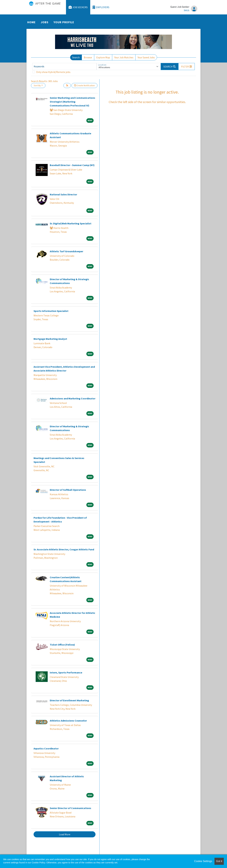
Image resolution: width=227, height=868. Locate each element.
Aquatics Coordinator (46, 748)
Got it (219, 861)
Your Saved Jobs (146, 57)
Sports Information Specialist (51, 311)
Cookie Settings (203, 861)
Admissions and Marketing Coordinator (73, 398)
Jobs (45, 22)
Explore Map (103, 57)
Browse (88, 57)
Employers (101, 7)
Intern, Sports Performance (66, 672)
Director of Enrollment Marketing (69, 700)
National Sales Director (63, 194)
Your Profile (64, 22)
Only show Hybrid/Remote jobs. (53, 72)
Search (76, 57)
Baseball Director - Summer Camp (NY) (72, 165)
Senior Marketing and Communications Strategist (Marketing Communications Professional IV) (72, 102)
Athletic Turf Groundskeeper (66, 251)
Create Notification (84, 85)
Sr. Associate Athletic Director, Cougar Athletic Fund (64, 549)
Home (31, 22)
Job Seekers (78, 7)
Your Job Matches (124, 57)
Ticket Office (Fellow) (62, 645)
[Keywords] (64, 67)
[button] (187, 67)
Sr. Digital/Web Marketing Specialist (71, 223)
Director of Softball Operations (68, 490)
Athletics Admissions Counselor (68, 721)
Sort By (37, 85)
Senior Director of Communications (70, 808)
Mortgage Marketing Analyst (50, 339)
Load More (65, 834)
